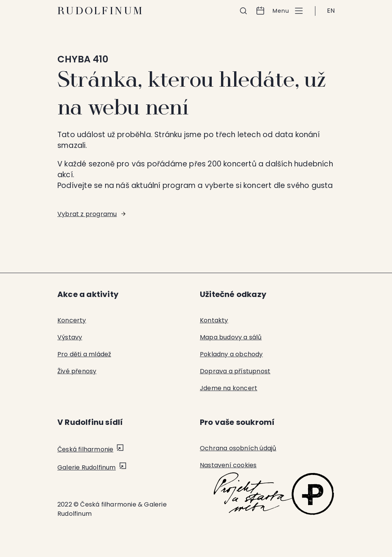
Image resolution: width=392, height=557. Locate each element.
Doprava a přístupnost (235, 371)
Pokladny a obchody (231, 354)
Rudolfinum (101, 11)
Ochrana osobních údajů (238, 448)
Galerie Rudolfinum (87, 467)
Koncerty (72, 320)
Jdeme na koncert (229, 388)
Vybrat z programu (87, 214)
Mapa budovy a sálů (231, 337)
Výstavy (70, 337)
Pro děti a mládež (84, 354)
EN (331, 11)
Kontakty (214, 320)
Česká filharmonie (85, 449)
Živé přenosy (77, 371)
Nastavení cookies (228, 465)
